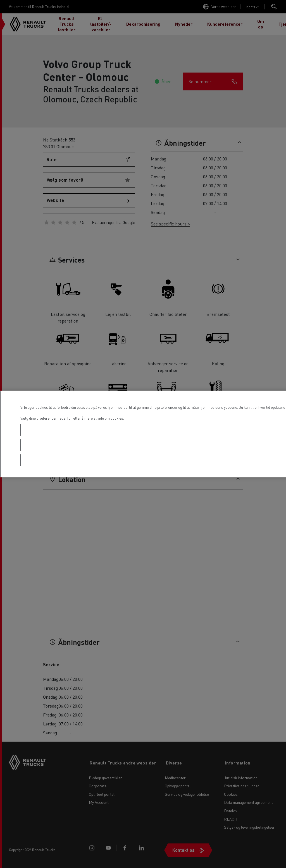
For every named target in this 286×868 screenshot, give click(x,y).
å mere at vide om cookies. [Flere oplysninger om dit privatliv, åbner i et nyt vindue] (103, 418)
